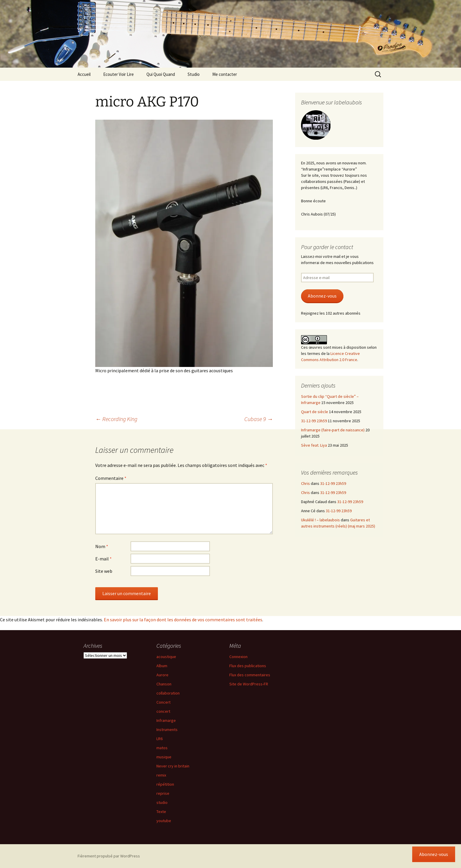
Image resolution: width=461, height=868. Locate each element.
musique (164, 757)
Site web (104, 571)
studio (162, 802)
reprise (163, 793)
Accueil (84, 74)
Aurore (162, 675)
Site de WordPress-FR (249, 684)
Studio (194, 74)
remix (161, 775)
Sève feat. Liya (314, 445)
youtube (164, 821)
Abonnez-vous (322, 296)
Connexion (238, 657)
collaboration (168, 693)
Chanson (164, 684)
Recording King (116, 419)
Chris (305, 483)
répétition (165, 784)
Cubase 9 (259, 419)
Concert (163, 702)
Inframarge (166, 720)
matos (162, 748)
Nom (102, 546)
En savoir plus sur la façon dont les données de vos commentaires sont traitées (183, 620)
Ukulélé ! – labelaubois (320, 520)
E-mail (103, 559)
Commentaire (111, 478)
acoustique (166, 657)
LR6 (159, 739)
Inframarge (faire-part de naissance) (333, 430)
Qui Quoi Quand (161, 74)
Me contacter (225, 74)
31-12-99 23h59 (314, 421)
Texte (161, 812)
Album (162, 666)
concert (163, 711)
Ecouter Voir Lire (118, 74)
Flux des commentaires (250, 675)
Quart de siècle (315, 412)
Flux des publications (248, 666)
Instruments (167, 730)
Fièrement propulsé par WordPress (109, 856)
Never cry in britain (173, 766)
